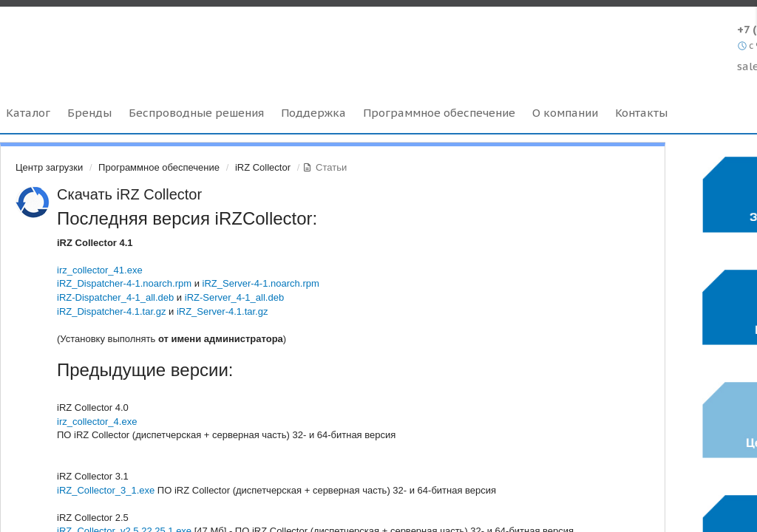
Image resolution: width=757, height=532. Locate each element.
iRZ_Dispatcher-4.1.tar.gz (111, 311)
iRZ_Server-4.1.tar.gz (223, 311)
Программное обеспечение (159, 167)
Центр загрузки (49, 167)
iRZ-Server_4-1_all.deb (234, 297)
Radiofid (128, 44)
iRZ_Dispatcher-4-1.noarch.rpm (124, 283)
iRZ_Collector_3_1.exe (106, 490)
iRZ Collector (263, 167)
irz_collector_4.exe (97, 422)
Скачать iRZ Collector (129, 194)
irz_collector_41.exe (100, 270)
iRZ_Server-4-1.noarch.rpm (261, 283)
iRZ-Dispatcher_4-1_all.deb (115, 297)
